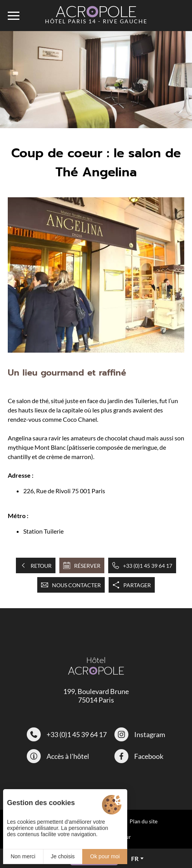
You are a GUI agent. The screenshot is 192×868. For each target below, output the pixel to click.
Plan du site (144, 821)
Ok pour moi (105, 856)
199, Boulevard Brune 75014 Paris (96, 696)
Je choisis (63, 856)
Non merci (23, 856)
